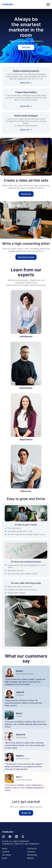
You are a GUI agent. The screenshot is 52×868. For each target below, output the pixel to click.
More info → (26, 83)
